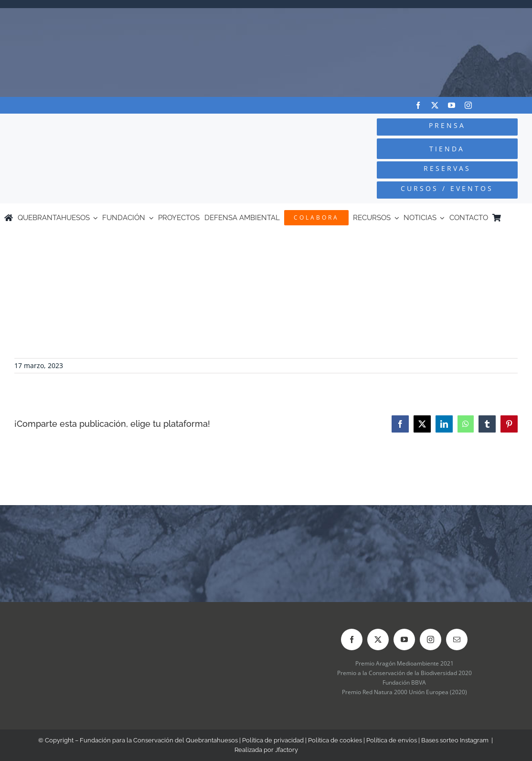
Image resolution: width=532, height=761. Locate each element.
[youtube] (452, 105)
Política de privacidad (273, 740)
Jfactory (287, 750)
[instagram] (468, 105)
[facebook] (418, 105)
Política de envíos (392, 740)
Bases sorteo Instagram (455, 740)
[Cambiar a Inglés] (523, 218)
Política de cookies (335, 740)
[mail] (457, 639)
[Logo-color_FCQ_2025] (100, 125)
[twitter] (435, 105)
